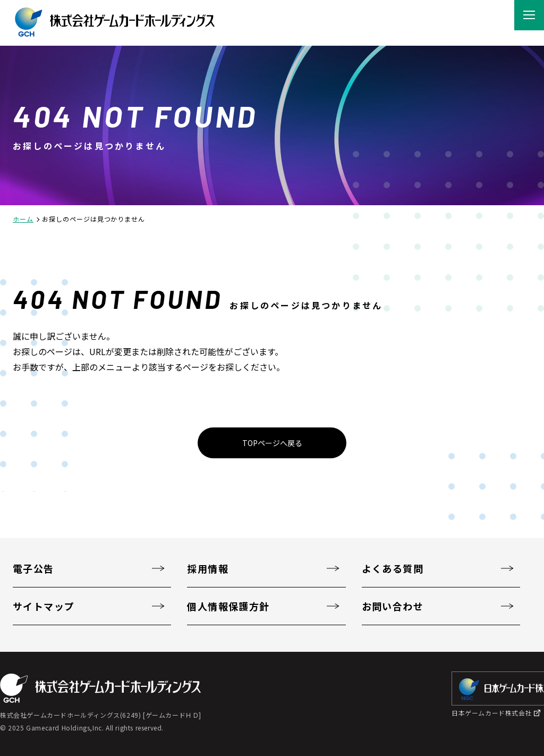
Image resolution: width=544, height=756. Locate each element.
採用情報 (208, 568)
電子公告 (33, 568)
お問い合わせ (393, 606)
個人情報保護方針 (228, 606)
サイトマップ (44, 606)
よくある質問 (393, 568)
